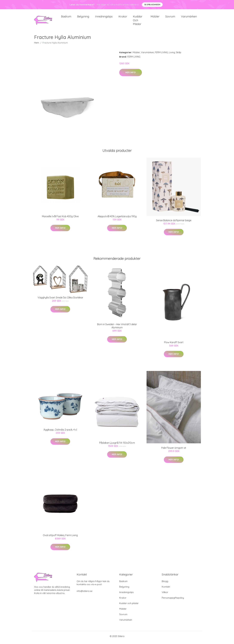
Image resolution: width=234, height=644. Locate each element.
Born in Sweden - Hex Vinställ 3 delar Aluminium (117, 329)
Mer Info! (131, 75)
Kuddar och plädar (138, 22)
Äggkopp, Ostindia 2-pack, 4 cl (60, 432)
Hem (37, 45)
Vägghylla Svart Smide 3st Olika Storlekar (60, 300)
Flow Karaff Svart (174, 345)
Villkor (165, 595)
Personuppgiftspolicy (173, 600)
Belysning (83, 18)
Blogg (165, 584)
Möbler (155, 18)
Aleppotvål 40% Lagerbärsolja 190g (117, 219)
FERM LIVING (161, 55)
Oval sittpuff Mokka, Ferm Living (60, 538)
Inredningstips (104, 18)
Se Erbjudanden (152, 5)
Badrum (66, 18)
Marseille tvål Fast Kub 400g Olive (60, 219)
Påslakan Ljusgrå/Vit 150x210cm (117, 445)
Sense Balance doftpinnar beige (174, 223)
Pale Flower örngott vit (174, 450)
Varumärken (189, 18)
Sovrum (170, 18)
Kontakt (166, 589)
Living (172, 55)
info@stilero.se (85, 594)
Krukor (123, 18)
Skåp (179, 55)
